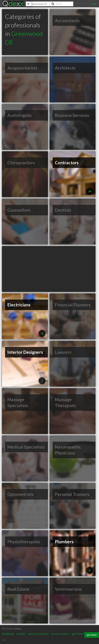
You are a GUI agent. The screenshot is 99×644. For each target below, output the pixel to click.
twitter (21, 634)
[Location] (38, 4)
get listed (78, 634)
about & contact (38, 634)
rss (4, 640)
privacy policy (60, 634)
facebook (8, 634)
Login (94, 4)
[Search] (61, 4)
